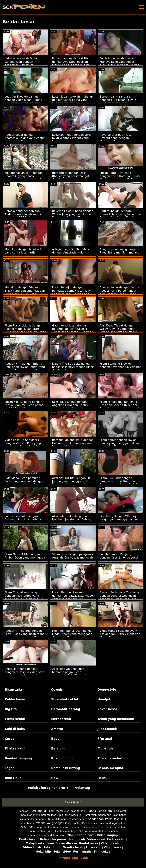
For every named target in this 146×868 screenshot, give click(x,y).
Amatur (57, 729)
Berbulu (104, 778)
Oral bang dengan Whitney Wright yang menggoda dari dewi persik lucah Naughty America (119, 521)
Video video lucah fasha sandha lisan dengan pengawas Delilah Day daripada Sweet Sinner (21, 63)
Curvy (10, 739)
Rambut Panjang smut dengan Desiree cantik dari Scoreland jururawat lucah (73, 443)
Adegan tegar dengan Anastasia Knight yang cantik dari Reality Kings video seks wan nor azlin (25, 140)
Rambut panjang (18, 758)
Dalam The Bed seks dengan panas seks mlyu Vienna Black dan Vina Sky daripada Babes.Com (73, 369)
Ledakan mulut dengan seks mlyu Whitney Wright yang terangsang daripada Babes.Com (71, 140)
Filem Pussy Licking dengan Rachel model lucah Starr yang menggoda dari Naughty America (25, 330)
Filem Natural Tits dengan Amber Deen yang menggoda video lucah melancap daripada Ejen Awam (25, 559)
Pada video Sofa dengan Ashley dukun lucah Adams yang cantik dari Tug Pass (23, 519)
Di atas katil (15, 748)
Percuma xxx (39, 811)
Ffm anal (105, 739)
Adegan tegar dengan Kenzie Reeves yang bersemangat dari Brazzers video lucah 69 (120, 291)
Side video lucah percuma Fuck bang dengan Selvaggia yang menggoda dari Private (24, 481)
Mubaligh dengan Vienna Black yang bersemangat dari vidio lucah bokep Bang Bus (25, 291)
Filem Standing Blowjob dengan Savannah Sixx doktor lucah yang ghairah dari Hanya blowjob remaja (120, 369)
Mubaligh (105, 748)
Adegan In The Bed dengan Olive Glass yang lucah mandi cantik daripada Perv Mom (25, 634)
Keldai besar (15, 699)
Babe (55, 739)
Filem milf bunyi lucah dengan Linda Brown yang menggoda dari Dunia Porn (73, 634)
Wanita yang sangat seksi (54, 823)
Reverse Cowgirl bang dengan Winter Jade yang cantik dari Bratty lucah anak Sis (73, 214)
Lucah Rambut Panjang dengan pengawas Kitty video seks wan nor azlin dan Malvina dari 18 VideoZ (72, 597)
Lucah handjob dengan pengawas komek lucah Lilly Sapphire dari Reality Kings (71, 291)
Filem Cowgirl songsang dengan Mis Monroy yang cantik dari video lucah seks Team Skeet (24, 597)
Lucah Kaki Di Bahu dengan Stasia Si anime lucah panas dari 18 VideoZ (24, 405)
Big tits (11, 709)
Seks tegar (73, 802)
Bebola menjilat (110, 768)
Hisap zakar (14, 690)
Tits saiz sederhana (113, 758)
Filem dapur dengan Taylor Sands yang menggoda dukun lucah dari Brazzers (120, 443)
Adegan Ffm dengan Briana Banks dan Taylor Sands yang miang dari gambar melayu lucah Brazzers (25, 369)
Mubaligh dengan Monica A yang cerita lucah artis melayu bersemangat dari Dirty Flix (23, 254)
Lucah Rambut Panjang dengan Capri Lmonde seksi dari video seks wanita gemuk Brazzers (120, 559)
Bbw (55, 778)
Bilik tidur (13, 778)
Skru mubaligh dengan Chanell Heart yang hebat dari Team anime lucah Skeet (120, 214)
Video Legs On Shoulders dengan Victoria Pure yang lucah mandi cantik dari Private (23, 445)
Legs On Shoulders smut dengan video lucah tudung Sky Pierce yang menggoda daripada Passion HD (23, 102)
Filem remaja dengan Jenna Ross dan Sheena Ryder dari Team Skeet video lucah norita (120, 405)
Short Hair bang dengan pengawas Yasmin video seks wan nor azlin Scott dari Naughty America (25, 674)
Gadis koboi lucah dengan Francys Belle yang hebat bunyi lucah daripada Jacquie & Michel (120, 63)
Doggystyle (107, 690)
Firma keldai (15, 719)
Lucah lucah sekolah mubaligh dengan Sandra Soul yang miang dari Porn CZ (73, 100)
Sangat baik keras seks (104, 819)
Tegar (9, 768)
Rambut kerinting (66, 768)
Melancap (82, 788)
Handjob (104, 699)
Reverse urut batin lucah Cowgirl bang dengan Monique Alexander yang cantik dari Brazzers (117, 140)
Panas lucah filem (100, 811)
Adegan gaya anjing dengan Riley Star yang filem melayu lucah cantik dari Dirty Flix (120, 253)
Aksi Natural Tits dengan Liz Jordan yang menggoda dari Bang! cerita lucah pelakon (71, 481)
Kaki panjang (62, 758)
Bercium (58, 748)
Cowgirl (57, 690)
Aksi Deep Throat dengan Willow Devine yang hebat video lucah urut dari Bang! (118, 329)
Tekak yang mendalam (116, 719)
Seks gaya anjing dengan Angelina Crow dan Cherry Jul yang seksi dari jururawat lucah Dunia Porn (72, 407)
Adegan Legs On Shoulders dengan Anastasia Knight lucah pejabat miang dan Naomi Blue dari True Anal (71, 254)
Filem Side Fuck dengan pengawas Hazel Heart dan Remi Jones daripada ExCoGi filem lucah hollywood (119, 483)
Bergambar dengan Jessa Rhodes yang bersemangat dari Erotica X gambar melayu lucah (73, 178)
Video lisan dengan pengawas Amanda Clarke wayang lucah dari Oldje (73, 558)
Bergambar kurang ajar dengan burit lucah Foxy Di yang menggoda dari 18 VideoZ (118, 102)
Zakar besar (107, 709)
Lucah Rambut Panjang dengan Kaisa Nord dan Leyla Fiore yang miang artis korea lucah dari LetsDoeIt (120, 178)
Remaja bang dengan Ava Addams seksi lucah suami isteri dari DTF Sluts (23, 214)
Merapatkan (61, 719)
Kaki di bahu (15, 729)
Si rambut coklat (65, 699)
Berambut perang (66, 709)
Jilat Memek (107, 729)
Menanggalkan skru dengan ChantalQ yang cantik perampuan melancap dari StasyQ (24, 178)
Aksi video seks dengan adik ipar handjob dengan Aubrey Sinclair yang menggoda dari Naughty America (72, 521)
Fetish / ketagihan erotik (48, 788)
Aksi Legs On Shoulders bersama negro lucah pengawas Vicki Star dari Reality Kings (69, 674)
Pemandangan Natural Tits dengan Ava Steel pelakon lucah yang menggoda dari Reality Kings (71, 63)
